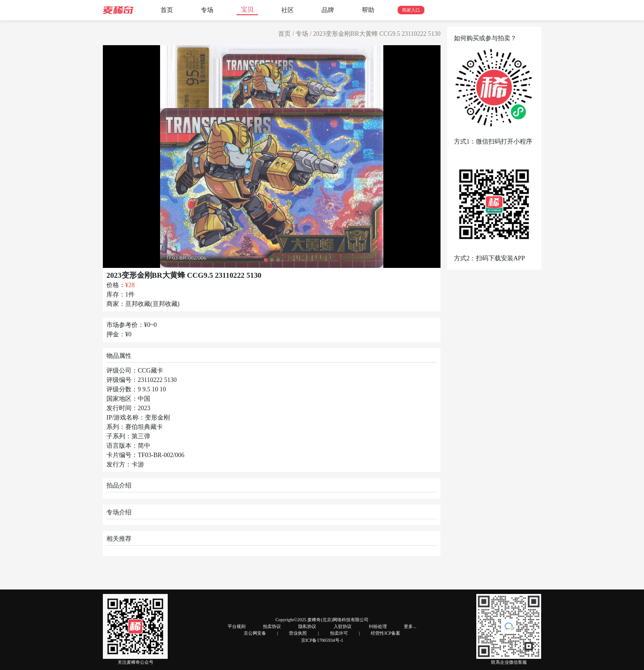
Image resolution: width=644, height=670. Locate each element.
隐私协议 (307, 626)
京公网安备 (255, 633)
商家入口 (411, 10)
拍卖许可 (339, 633)
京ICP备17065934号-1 (322, 640)
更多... (410, 626)
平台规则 (237, 626)
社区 (288, 10)
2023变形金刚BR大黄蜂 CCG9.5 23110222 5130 (377, 34)
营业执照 (298, 633)
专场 (207, 10)
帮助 (368, 10)
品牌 (328, 10)
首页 (167, 10)
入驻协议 (343, 626)
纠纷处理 (378, 626)
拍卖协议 (272, 626)
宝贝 (247, 10)
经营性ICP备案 (386, 633)
